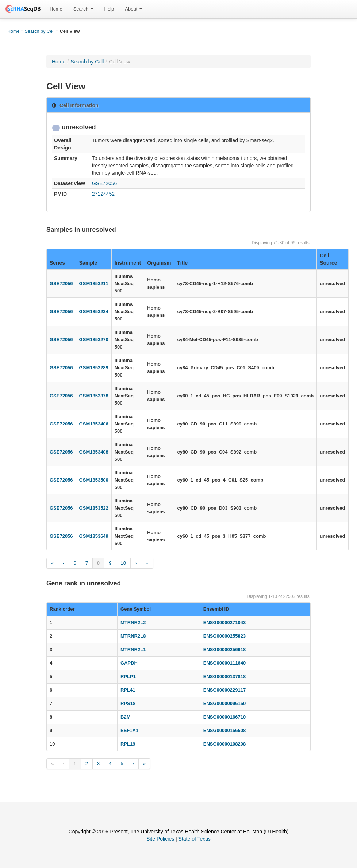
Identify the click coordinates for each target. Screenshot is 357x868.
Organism (159, 263)
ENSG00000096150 (224, 703)
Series (57, 263)
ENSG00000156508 (224, 730)
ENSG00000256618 (224, 649)
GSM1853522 (94, 508)
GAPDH (129, 663)
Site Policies (160, 839)
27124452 (103, 194)
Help (109, 9)
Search (83, 9)
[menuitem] (56, 9)
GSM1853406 (94, 424)
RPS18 (128, 703)
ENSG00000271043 (224, 622)
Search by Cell (40, 31)
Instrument (128, 263)
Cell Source (328, 259)
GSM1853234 (94, 312)
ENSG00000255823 (224, 636)
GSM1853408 (94, 452)
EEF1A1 (129, 730)
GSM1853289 (94, 368)
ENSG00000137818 (224, 676)
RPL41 (128, 690)
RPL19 (128, 744)
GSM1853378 (94, 396)
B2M (125, 717)
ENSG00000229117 (224, 690)
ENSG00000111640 (224, 663)
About (134, 9)
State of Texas (195, 839)
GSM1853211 (94, 283)
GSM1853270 (94, 340)
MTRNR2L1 (133, 649)
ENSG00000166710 (224, 717)
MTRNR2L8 (133, 636)
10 (123, 563)
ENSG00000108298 (224, 744)
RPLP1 (128, 676)
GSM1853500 (94, 480)
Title (183, 263)
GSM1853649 (94, 536)
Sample (88, 263)
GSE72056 (105, 183)
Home (56, 9)
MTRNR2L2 (133, 622)
